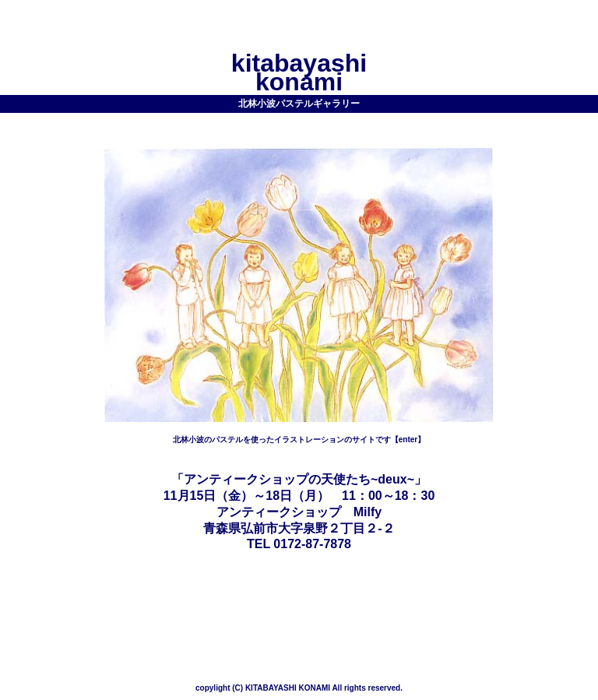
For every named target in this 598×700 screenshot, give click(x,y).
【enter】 (408, 440)
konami (299, 82)
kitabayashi (299, 63)
